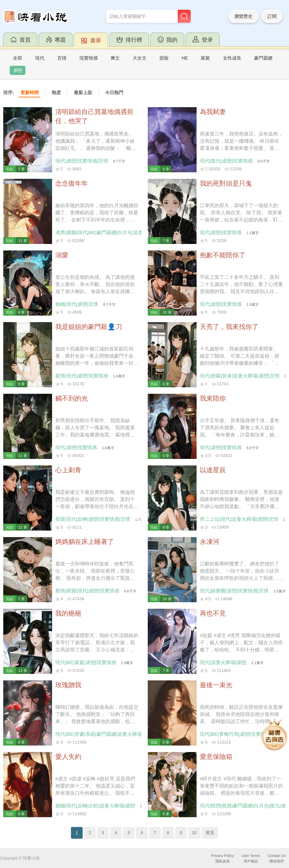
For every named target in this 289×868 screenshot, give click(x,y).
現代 (40, 58)
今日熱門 (114, 92)
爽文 (115, 58)
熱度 (56, 92)
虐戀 (18, 70)
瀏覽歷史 (243, 16)
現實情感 (89, 58)
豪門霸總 (263, 58)
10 (194, 833)
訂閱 (272, 16)
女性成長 (232, 58)
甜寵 (164, 58)
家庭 (205, 58)
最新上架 (83, 92)
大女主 (140, 58)
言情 (62, 58)
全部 (18, 58)
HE (185, 58)
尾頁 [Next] (210, 833)
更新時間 (30, 92)
